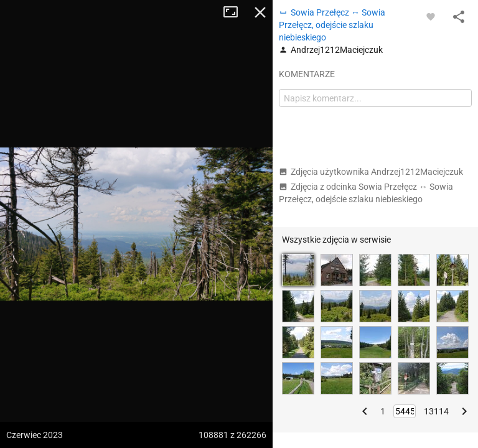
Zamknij (260, 12)
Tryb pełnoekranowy (235, 12)
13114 (436, 411)
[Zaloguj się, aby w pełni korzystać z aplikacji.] (431, 16)
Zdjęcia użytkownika (371, 172)
